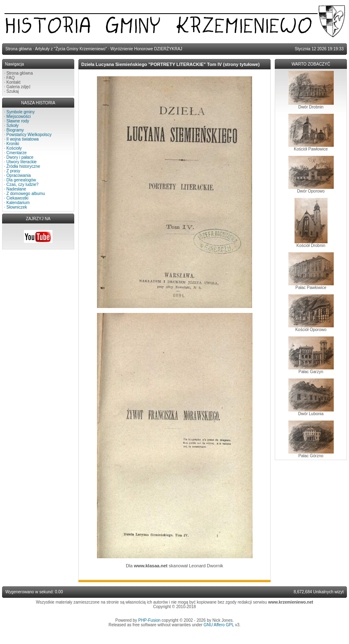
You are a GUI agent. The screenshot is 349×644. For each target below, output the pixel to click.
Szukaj (13, 91)
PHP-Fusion (149, 620)
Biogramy (15, 130)
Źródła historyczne (24, 166)
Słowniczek (17, 207)
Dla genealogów (21, 180)
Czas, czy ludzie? (23, 185)
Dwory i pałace (20, 157)
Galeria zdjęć (19, 87)
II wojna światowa (23, 139)
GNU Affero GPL (219, 625)
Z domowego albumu (26, 194)
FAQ (11, 78)
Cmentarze (17, 153)
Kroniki (13, 144)
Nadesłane (17, 189)
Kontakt (14, 82)
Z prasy (13, 171)
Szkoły (13, 126)
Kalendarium (18, 203)
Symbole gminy (21, 112)
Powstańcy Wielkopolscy (29, 135)
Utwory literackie (22, 162)
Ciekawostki (18, 198)
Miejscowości (19, 116)
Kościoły (14, 148)
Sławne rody (18, 121)
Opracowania (19, 175)
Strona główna (20, 73)
